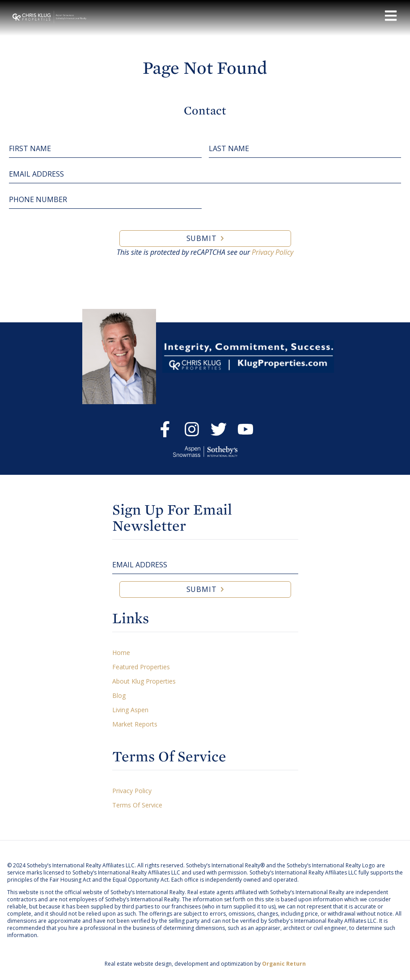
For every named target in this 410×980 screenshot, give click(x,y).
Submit (202, 238)
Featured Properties (141, 667)
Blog (119, 695)
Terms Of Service (137, 805)
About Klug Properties (144, 681)
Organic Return (284, 964)
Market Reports (135, 724)
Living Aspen (130, 710)
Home (121, 653)
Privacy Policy (273, 252)
